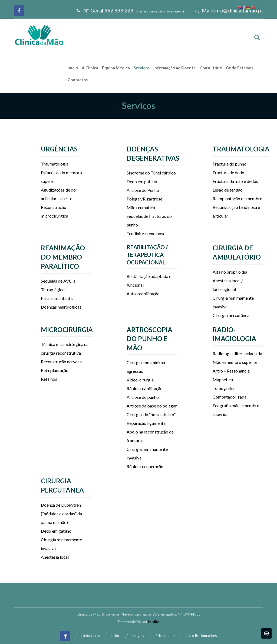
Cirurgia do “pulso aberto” (151, 414)
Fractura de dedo (228, 172)
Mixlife (154, 622)
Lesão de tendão (228, 190)
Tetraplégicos (54, 289)
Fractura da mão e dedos (235, 181)
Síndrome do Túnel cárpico (151, 173)
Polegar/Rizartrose (144, 199)
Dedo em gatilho (142, 181)
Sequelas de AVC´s (58, 281)
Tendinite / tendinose (146, 233)
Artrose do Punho (143, 190)
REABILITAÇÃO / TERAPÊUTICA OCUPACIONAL (147, 255)
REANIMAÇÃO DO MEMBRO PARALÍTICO (63, 257)
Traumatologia (55, 164)
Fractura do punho (230, 164)
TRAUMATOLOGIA (241, 149)
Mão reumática (141, 207)
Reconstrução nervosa (61, 362)
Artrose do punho (143, 397)
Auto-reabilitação (143, 294)
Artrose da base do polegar (152, 406)
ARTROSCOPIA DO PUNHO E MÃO (149, 339)
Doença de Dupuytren (61, 505)
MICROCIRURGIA (67, 330)
